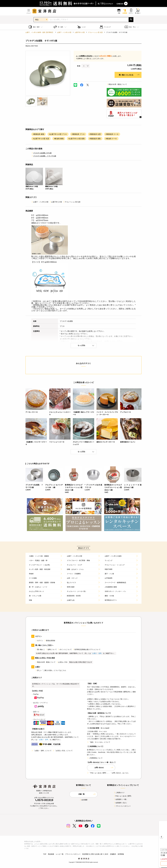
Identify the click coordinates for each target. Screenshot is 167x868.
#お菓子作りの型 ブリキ (58, 134)
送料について (51, 649)
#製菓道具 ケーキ (112, 134)
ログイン (39, 641)
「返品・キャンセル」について (99, 742)
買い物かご (40, 649)
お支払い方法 (62, 662)
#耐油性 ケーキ (111, 139)
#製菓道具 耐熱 (39, 134)
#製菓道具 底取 (95, 139)
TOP (45, 854)
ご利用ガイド (119, 793)
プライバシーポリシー (122, 806)
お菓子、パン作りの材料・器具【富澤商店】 (40, 32)
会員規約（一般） (121, 799)
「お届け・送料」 (97, 653)
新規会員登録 (50, 641)
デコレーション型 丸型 (95, 32)
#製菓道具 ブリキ (78, 134)
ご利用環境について (95, 758)
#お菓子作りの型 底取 (76, 139)
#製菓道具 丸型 (95, 134)
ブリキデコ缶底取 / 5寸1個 (41, 153)
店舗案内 (113, 854)
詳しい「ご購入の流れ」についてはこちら (51, 670)
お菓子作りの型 (80, 32)
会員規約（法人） (121, 803)
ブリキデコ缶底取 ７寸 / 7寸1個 (44, 156)
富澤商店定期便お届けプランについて (87, 649)
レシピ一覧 (60, 854)
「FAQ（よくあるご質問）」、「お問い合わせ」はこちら (108, 773)
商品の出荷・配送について (117, 84)
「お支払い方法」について (63, 751)
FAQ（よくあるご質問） (123, 796)
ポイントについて (65, 649)
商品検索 (51, 854)
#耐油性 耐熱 (59, 139)
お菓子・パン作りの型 (64, 32)
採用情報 (121, 854)
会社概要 (84, 800)
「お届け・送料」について (41, 751)
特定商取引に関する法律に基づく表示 (95, 854)
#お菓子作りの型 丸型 (41, 139)
